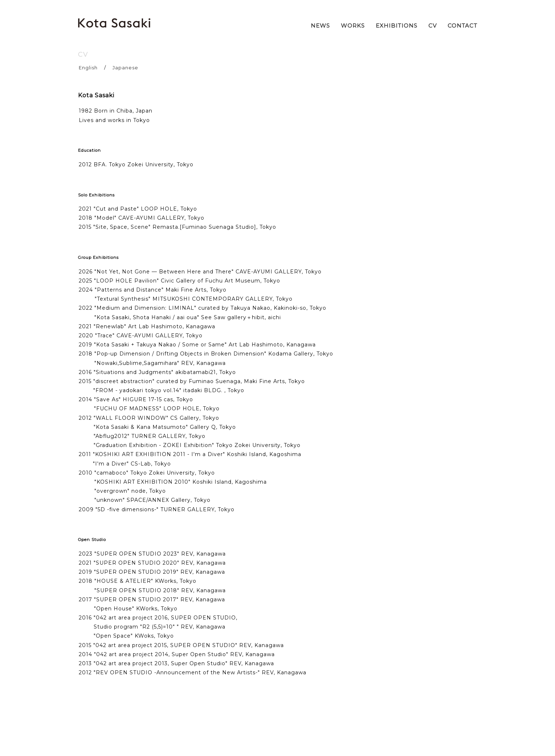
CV (432, 26)
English (88, 68)
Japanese (125, 68)
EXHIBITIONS (397, 26)
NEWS (320, 26)
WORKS (353, 26)
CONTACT (462, 26)
